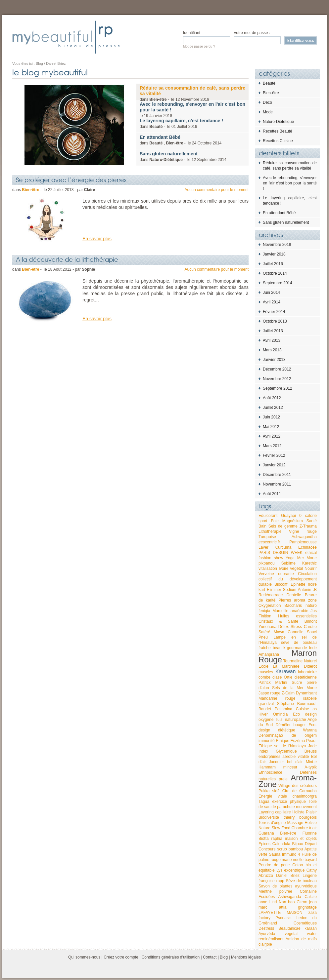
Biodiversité (269, 817)
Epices (264, 844)
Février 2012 (274, 455)
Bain (262, 526)
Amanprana (269, 654)
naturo (311, 606)
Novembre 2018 (277, 245)
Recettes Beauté (278, 131)
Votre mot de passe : (252, 33)
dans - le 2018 (192, 94)
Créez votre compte (121, 957)
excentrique (294, 870)
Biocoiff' (281, 584)
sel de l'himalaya (290, 746)
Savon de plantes (275, 886)
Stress (296, 627)
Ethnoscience (270, 772)
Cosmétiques (305, 923)
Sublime (288, 563)
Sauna (275, 854)
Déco (267, 102)
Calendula (281, 844)
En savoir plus (97, 239)
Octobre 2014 (275, 273)
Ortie (288, 677)
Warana (310, 730)
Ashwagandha (304, 537)
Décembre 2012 (277, 369)
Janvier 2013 (274, 360)
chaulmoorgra (305, 796)
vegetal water (301, 934)
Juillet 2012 (273, 408)
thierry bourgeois (300, 817)
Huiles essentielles (297, 616)
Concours (267, 849)
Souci (312, 632)
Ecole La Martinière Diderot (288, 666)
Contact (210, 957)
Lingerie (310, 876)
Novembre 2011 (277, 484)
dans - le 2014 (183, 157)
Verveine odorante (276, 574)
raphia (277, 839)
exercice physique (289, 802)
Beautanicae (289, 928)
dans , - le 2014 (181, 140)
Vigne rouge (303, 531)
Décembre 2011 (277, 475)
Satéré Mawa (271, 632)
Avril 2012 (272, 436)
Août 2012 (272, 398)
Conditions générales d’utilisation (171, 957)
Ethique (282, 741)
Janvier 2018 (274, 254)
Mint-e (311, 762)
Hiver (263, 714)
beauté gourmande (290, 648)
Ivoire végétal (291, 568)
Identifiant (192, 33)
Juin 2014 (271, 293)
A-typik (311, 767)
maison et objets (301, 839)
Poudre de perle (274, 865)
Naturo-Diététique (278, 122)
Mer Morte (307, 558)
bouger (299, 725)
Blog (224, 957)
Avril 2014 (272, 302)
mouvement (306, 807)
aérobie (289, 757)
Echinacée (307, 547)
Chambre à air (304, 828)
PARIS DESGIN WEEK (281, 553)
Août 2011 (272, 494)
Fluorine (310, 833)
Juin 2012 (271, 417)
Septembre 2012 (278, 388)
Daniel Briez (288, 876)
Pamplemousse (303, 542)
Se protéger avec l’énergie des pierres (71, 179)
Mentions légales (246, 957)
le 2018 (192, 110)
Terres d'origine (272, 823)
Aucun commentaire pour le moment (217, 190)
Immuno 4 (291, 854)
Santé (312, 521)
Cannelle (295, 632)
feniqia (264, 611)
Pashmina (283, 709)
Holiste (298, 812)
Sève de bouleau (301, 881)
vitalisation (268, 568)
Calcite (311, 897)
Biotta (264, 839)
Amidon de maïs (301, 939)
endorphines (269, 757)
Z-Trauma (308, 526)
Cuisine (303, 709)
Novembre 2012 (277, 379)
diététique (287, 730)
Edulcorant (268, 516)
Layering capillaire (275, 812)
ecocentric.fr (269, 542)
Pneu (263, 637)
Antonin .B (307, 590)
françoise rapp (271, 881)
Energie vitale (273, 796)
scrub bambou (290, 849)
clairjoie (265, 944)
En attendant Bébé (279, 213)
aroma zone (305, 600)
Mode (268, 112)
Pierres (285, 600)
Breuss (311, 751)
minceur (290, 767)
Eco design (305, 714)
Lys (279, 870)
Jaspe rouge (269, 693)
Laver (263, 547)
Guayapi (288, 516)
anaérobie (299, 611)
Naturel (310, 661)
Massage (295, 823)
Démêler (283, 725)
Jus (314, 611)
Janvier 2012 (274, 465)
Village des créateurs (298, 786)
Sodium (290, 590)
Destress (266, 928)
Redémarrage (271, 595)
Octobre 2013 (275, 321)
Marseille (280, 611)
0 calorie (308, 516)
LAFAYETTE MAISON (281, 913)
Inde (313, 648)
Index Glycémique (278, 751)
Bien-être (271, 93)
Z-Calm (288, 693)
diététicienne (306, 677)
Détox (283, 627)
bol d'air (295, 762)
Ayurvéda (267, 934)
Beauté (269, 83)
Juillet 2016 (273, 264)
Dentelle (294, 595)
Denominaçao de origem (288, 735)
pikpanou (267, 563)
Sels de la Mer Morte (294, 688)
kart (262, 590)
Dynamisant (306, 693)
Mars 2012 (272, 446)
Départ (311, 844)
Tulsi (279, 720)
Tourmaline (293, 661)
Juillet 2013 (273, 331)
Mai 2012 (271, 427)
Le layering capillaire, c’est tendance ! (290, 201)
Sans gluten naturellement (286, 222)
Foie (275, 521)
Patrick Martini (273, 683)
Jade (312, 746)
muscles (266, 672)
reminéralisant (271, 939)
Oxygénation (270, 606)
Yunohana (267, 627)
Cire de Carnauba (300, 791)
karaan (311, 928)
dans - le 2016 (181, 123)
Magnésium (293, 521)
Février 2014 (274, 312)
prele (283, 779)
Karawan (286, 671)
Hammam (267, 767)
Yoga (290, 558)
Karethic (309, 563)
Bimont (311, 621)
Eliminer (274, 590)
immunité (267, 741)
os (315, 709)
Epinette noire (304, 584)
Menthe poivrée (275, 891)
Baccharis (293, 606)
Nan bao (287, 902)
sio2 (276, 791)
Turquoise (267, 537)
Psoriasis (283, 918)
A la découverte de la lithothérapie (67, 259)
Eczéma (298, 741)
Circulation (307, 574)
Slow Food (281, 828)
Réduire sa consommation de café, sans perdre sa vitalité (290, 166)
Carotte (310, 627)
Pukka (264, 791)
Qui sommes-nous (84, 957)
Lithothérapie (270, 531)
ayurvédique (306, 886)
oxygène (266, 720)
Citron (302, 902)
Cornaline (308, 891)
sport (263, 521)
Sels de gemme (283, 526)
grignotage (307, 907)
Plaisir (311, 812)
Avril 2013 (272, 340)
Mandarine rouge (277, 698)
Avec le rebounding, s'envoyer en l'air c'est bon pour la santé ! (290, 183)
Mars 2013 (272, 350)
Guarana (266, 833)
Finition (265, 616)
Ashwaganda (289, 897)
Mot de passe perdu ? (199, 46)
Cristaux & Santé (278, 621)
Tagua (264, 802)
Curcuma (283, 547)
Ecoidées (267, 897)
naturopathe (296, 720)
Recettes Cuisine (278, 141)
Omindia (281, 714)
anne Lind (268, 902)
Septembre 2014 (278, 283)
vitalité (303, 757)
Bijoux (298, 844)
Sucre (297, 683)
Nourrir (311, 568)
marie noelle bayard (299, 860)
